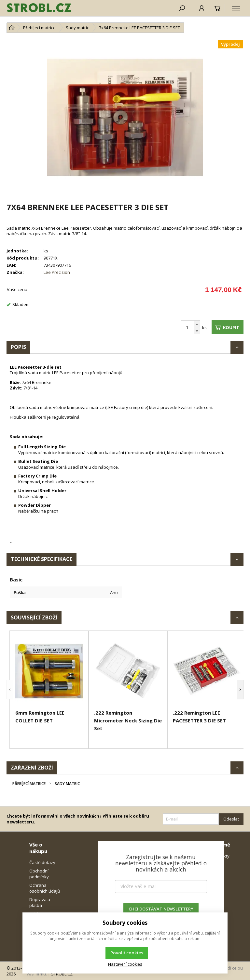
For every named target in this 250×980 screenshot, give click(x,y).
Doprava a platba (40, 902)
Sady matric (67, 784)
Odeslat (231, 819)
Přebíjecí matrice (29, 784)
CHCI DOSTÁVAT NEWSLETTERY (161, 909)
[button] (10, 690)
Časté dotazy (42, 862)
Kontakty (221, 856)
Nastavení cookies (125, 964)
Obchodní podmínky (39, 874)
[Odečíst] (197, 331)
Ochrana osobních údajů (45, 888)
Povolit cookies (127, 953)
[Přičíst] (197, 324)
